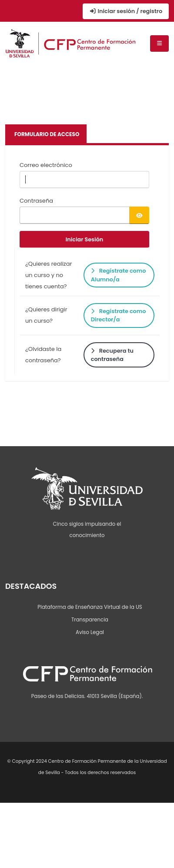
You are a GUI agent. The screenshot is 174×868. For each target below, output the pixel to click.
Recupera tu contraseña (112, 355)
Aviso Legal (90, 632)
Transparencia (90, 620)
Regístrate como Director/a (119, 315)
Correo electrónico (46, 165)
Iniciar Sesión (85, 239)
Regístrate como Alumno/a (119, 275)
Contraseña (36, 201)
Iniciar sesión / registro (126, 11)
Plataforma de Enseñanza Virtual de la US (90, 607)
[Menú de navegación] (159, 43)
